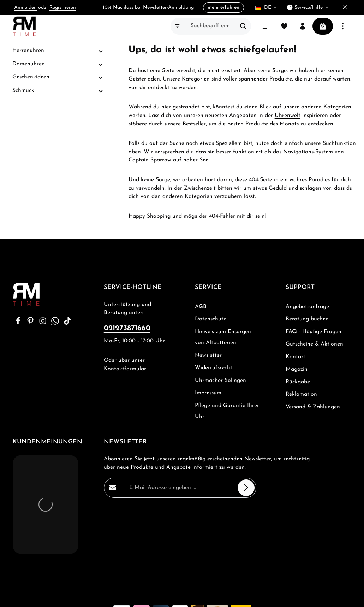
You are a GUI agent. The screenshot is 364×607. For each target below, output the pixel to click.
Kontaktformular (125, 369)
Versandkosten (198, 576)
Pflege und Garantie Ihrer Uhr (227, 411)
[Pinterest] (31, 323)
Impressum (208, 393)
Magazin (297, 369)
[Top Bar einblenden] (343, 26)
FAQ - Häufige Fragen (314, 332)
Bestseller (194, 124)
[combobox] (210, 26)
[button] (101, 51)
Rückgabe (298, 382)
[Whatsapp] (56, 323)
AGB (201, 307)
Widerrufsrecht (214, 368)
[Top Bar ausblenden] (345, 8)
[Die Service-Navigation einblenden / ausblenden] (307, 8)
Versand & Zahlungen (313, 407)
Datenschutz (210, 319)
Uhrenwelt (288, 116)
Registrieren (63, 8)
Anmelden (25, 8)
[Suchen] (243, 26)
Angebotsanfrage (307, 307)
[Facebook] (19, 323)
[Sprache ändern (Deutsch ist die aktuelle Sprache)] (266, 8)
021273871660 (127, 328)
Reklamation (301, 394)
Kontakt (296, 357)
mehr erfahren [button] (223, 8)
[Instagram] (44, 323)
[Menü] (266, 26)
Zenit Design (95, 596)
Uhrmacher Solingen (220, 381)
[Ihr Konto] (303, 26)
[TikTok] (67, 323)
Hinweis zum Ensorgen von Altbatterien (223, 337)
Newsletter (208, 355)
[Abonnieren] (246, 488)
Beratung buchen (307, 319)
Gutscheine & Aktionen (314, 344)
